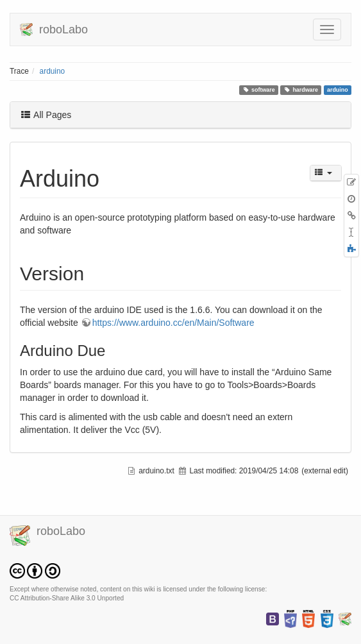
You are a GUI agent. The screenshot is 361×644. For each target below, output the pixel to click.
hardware (301, 90)
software (259, 90)
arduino (53, 71)
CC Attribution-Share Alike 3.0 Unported (67, 598)
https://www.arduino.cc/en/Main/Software (173, 323)
